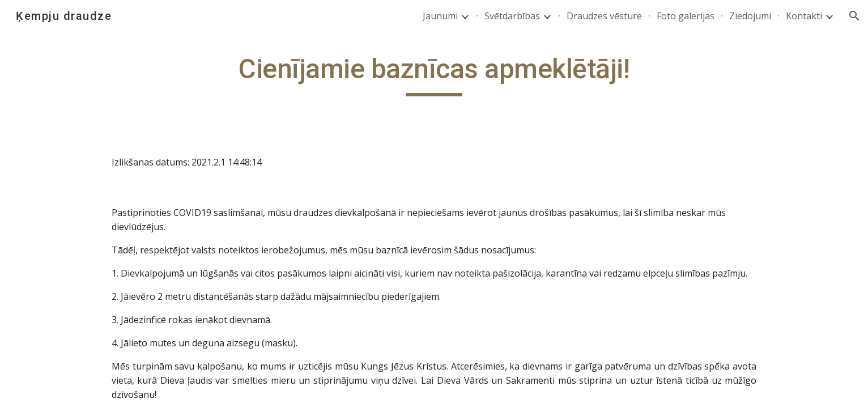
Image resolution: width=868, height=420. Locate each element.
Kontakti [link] (804, 16)
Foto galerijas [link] (686, 16)
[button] (854, 16)
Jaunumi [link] (440, 16)
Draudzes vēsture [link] (604, 16)
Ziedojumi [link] (750, 16)
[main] (434, 74)
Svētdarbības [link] (512, 16)
